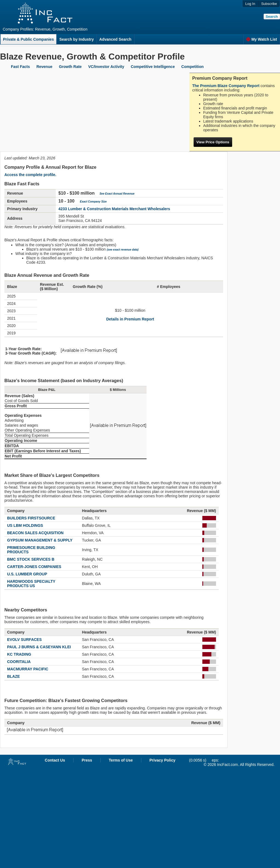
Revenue (44, 67)
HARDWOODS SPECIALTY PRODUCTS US (31, 584)
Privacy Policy (163, 760)
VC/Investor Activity (106, 67)
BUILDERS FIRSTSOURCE (31, 518)
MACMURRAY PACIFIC (28, 669)
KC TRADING (19, 654)
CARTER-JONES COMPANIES (34, 567)
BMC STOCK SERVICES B (31, 559)
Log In (250, 4)
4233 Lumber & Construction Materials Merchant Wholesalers (114, 209)
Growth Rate (70, 67)
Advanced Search (115, 39)
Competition (192, 67)
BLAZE (14, 676)
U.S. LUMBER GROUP (27, 574)
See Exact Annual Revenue (117, 194)
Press (87, 760)
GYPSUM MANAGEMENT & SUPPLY (40, 540)
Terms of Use (121, 760)
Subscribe (269, 4)
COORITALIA (19, 662)
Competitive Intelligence (153, 67)
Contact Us (55, 760)
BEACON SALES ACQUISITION (35, 533)
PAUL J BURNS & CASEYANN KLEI (39, 647)
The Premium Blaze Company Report (226, 86)
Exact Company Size (93, 202)
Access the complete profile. (30, 175)
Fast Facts (20, 67)
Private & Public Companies (28, 39)
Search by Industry (77, 39)
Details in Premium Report (130, 319)
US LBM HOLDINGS (25, 525)
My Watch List (262, 39)
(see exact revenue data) (123, 250)
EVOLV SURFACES (24, 640)
